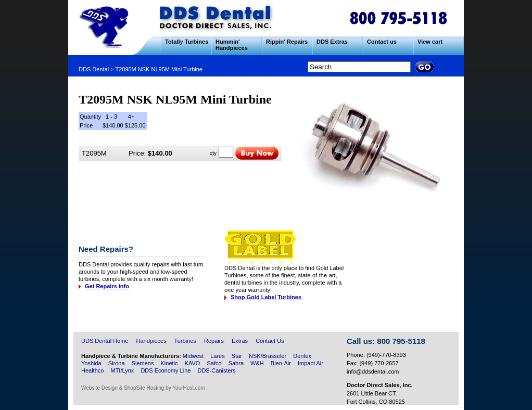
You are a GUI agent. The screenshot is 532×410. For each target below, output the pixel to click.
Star (238, 356)
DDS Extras (332, 42)
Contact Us (270, 341)
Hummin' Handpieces (232, 45)
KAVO (193, 363)
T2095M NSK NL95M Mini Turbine (159, 69)
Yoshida (91, 363)
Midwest (193, 356)
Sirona (117, 363)
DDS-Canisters (216, 370)
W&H (257, 363)
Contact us (382, 42)
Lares (218, 356)
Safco (214, 363)
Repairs (214, 341)
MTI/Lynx (122, 370)
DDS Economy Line (166, 370)
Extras (240, 341)
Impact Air (311, 363)
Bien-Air (281, 363)
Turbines (185, 341)
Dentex (302, 356)
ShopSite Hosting (144, 388)
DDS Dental (94, 69)
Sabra (236, 363)
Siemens (143, 363)
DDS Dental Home (105, 341)
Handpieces (151, 341)
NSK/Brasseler (268, 356)
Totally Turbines (187, 42)
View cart (430, 42)
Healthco (92, 370)
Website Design (99, 388)
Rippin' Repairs (287, 42)
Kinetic (169, 363)
